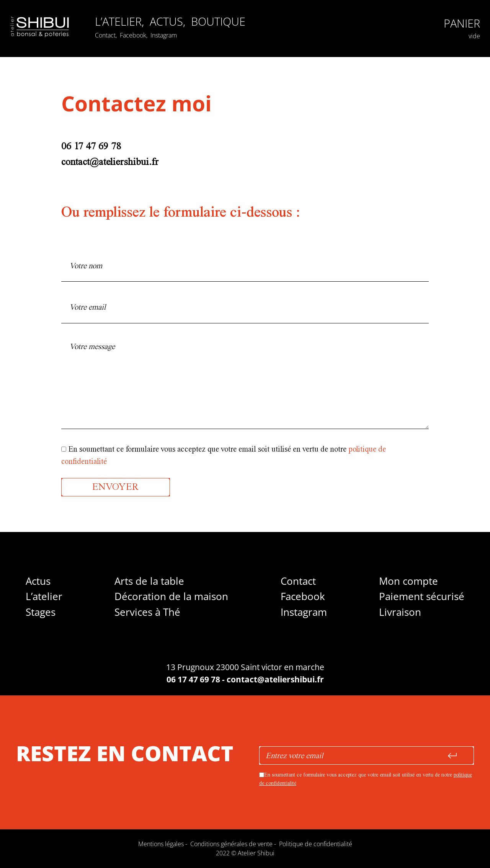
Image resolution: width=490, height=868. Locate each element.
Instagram (164, 35)
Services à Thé (147, 612)
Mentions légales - (164, 844)
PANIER (462, 23)
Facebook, (134, 35)
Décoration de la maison (171, 596)
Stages (41, 612)
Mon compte (408, 581)
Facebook (303, 596)
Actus (38, 581)
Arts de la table (149, 581)
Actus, (169, 21)
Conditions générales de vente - (235, 844)
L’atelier (44, 596)
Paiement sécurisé (422, 596)
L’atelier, (121, 21)
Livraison (400, 612)
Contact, (107, 35)
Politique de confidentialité (316, 844)
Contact (298, 581)
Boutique (218, 21)
